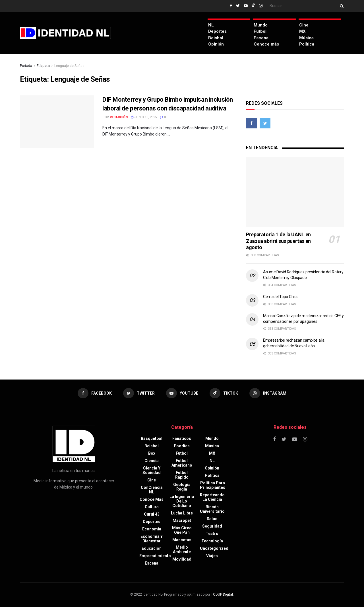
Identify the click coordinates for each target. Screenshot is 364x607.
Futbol (260, 31)
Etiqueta (43, 66)
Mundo (261, 25)
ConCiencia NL (152, 490)
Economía (152, 529)
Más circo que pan (182, 530)
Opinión (216, 44)
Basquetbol (152, 438)
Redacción (119, 117)
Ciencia (152, 461)
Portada (26, 66)
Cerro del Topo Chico (281, 297)
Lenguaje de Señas (69, 66)
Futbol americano (182, 463)
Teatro (212, 534)
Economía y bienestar (152, 539)
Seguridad (212, 526)
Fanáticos (182, 438)
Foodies (182, 446)
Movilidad (182, 559)
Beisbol (216, 38)
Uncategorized (214, 548)
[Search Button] (341, 6)
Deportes (217, 31)
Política (307, 44)
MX (302, 31)
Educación (152, 548)
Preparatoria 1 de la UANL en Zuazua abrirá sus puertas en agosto (278, 241)
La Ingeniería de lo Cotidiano (182, 501)
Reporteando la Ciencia (212, 497)
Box (152, 453)
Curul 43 (152, 514)
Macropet (182, 520)
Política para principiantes (213, 485)
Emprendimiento (155, 556)
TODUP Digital (222, 594)
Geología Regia (182, 487)
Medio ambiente (182, 549)
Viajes (212, 556)
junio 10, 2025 (144, 117)
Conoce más (266, 44)
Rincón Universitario (212, 509)
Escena (261, 38)
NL (211, 25)
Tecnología (212, 541)
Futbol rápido (182, 475)
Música (306, 38)
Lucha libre (182, 513)
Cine (304, 25)
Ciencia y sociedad (152, 470)
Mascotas (182, 540)
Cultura (152, 507)
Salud (212, 519)
